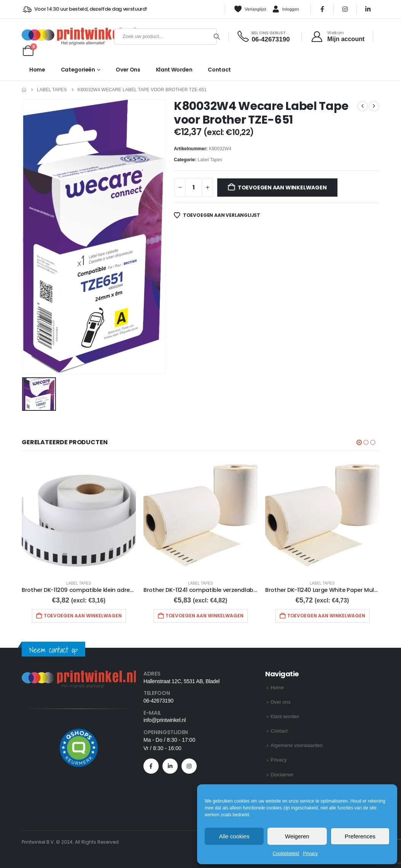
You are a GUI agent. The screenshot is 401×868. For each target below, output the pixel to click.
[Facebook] (322, 9)
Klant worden (174, 70)
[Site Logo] (66, 37)
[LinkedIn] (368, 9)
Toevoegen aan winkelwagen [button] (83, 616)
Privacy (310, 854)
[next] (374, 106)
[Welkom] (338, 37)
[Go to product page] (79, 517)
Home (37, 70)
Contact (219, 70)
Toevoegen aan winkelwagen (282, 188)
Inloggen (286, 10)
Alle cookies (234, 836)
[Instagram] (345, 9)
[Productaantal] (194, 188)
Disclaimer (282, 775)
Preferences (360, 836)
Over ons (128, 70)
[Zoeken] (217, 37)
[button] (359, 442)
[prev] (363, 106)
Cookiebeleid (286, 854)
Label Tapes (210, 160)
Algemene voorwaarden (297, 745)
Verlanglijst (250, 9)
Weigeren (297, 836)
